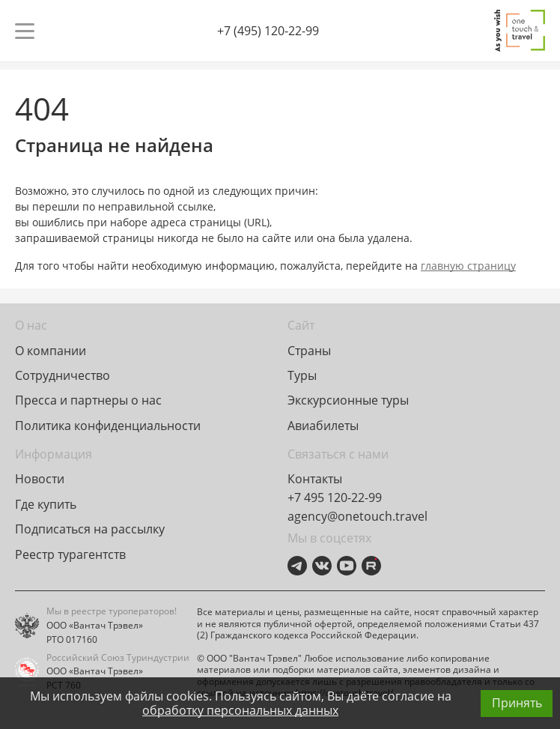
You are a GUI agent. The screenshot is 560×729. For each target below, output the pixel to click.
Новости (40, 479)
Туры (302, 375)
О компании (51, 351)
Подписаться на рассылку (90, 529)
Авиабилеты (323, 426)
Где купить (46, 504)
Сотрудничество (63, 375)
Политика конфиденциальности (108, 426)
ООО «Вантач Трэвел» (95, 626)
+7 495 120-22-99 (335, 497)
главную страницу (468, 266)
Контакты (315, 479)
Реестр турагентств (70, 554)
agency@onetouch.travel (357, 516)
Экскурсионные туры (348, 400)
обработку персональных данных (240, 710)
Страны (309, 351)
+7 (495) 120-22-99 (268, 31)
